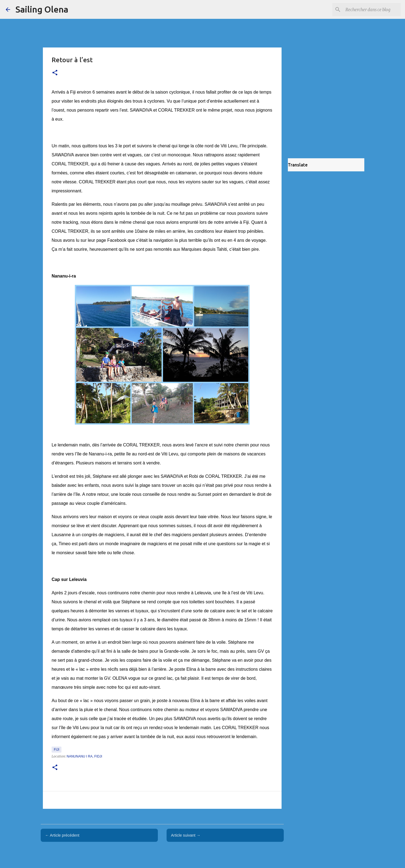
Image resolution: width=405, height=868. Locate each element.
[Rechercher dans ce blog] (372, 10)
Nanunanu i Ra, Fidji (84, 756)
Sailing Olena (42, 9)
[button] (55, 73)
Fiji (57, 750)
